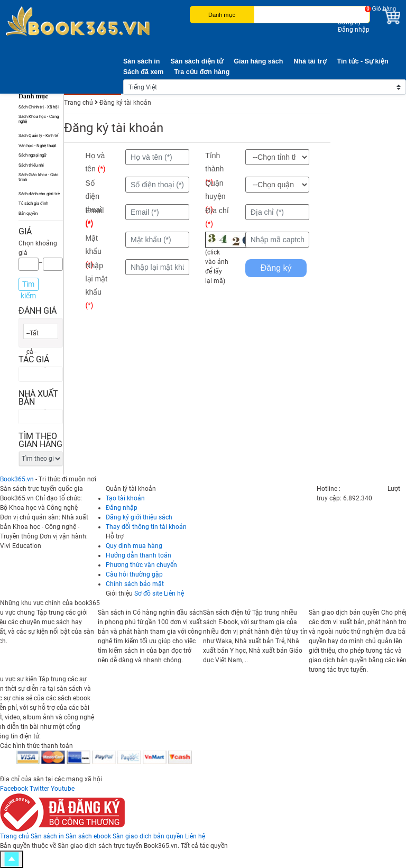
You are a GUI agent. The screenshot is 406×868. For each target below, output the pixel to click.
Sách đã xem (143, 72)
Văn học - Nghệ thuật (38, 146)
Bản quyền (28, 213)
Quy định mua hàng (134, 546)
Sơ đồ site (148, 593)
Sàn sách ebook (88, 836)
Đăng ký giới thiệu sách (139, 517)
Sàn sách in (141, 61)
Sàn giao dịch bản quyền (148, 836)
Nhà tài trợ (310, 61)
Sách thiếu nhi (31, 165)
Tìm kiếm (28, 285)
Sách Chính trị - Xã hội (39, 107)
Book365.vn (17, 479)
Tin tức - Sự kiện (363, 61)
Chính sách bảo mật (135, 584)
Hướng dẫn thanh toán (139, 555)
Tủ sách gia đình (33, 203)
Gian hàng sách (258, 61)
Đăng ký (349, 22)
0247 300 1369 (364, 489)
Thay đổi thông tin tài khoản (146, 527)
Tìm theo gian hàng (40, 440)
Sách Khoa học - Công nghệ (39, 119)
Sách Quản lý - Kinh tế (38, 136)
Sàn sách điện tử (197, 61)
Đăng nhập (354, 30)
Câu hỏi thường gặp (134, 574)
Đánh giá (38, 311)
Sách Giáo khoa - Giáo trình (39, 177)
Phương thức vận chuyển (141, 565)
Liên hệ (174, 593)
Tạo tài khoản (125, 498)
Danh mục (222, 15)
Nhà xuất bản (38, 398)
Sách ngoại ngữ (33, 155)
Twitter (39, 789)
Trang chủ (15, 836)
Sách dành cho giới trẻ (39, 194)
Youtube (63, 789)
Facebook (14, 789)
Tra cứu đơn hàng (202, 72)
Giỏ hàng (384, 8)
